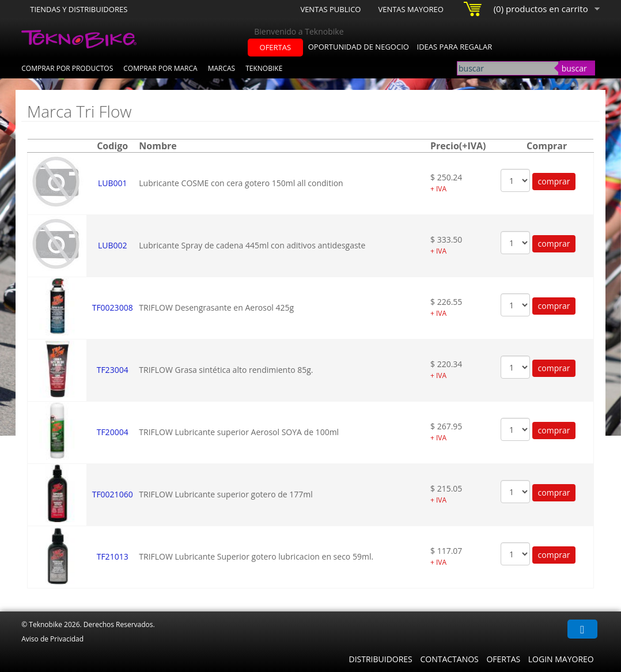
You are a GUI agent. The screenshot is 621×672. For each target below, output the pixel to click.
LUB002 (113, 245)
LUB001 (113, 183)
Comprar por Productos (67, 68)
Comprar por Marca (160, 68)
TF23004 (113, 370)
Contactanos (449, 659)
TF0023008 (113, 307)
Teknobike (264, 68)
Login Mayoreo (561, 659)
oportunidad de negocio (359, 47)
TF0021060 (113, 494)
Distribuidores (380, 659)
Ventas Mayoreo (410, 9)
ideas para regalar (455, 47)
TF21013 (113, 556)
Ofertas (503, 659)
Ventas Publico (330, 9)
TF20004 (113, 432)
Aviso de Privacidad (52, 639)
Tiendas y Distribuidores (79, 9)
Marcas (222, 68)
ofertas (276, 47)
